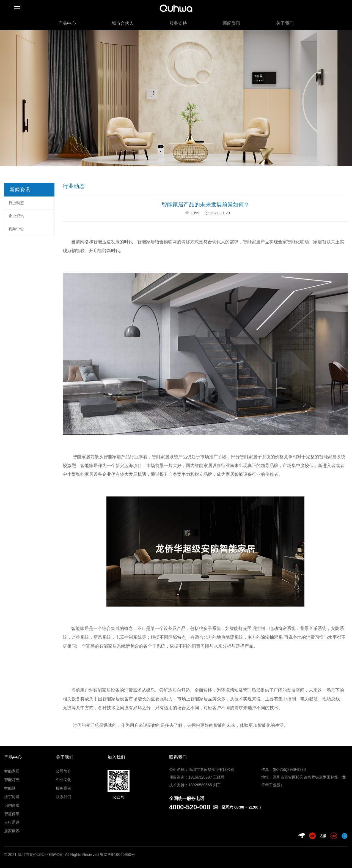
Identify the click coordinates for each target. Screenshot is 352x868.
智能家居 (12, 771)
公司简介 (64, 771)
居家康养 (12, 831)
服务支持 (178, 23)
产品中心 (67, 23)
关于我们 (285, 23)
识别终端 (12, 805)
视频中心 (16, 229)
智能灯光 (12, 780)
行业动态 (16, 203)
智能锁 (10, 788)
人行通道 (12, 822)
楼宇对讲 (12, 797)
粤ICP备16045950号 (117, 855)
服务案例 (64, 788)
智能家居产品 (256, 242)
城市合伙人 (123, 23)
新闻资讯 (232, 23)
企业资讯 (16, 216)
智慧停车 (12, 814)
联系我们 (64, 797)
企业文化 (64, 780)
